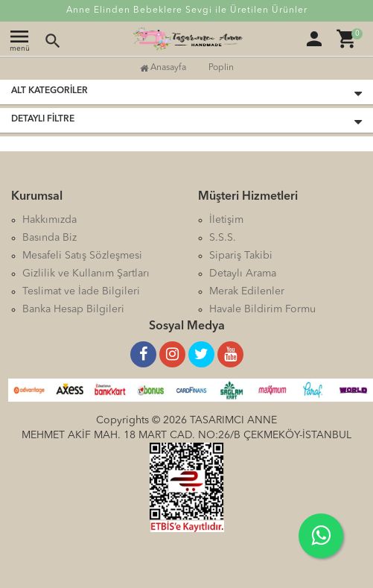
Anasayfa (163, 68)
